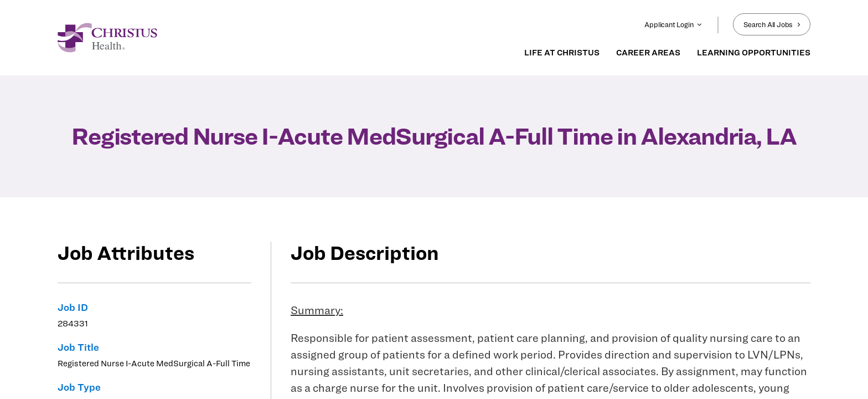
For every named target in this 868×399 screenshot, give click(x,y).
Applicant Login (673, 24)
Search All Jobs (772, 24)
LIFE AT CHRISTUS (562, 53)
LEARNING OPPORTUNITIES (754, 53)
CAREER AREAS (648, 53)
